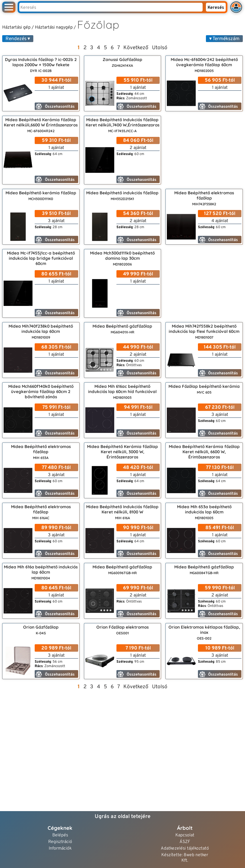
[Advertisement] (204, 150)
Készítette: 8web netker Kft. (185, 858)
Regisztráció (60, 842)
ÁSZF (185, 842)
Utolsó (160, 48)
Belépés (60, 835)
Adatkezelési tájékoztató (185, 849)
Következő (136, 48)
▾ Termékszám (224, 39)
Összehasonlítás (55, 106)
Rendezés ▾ (18, 39)
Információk (60, 849)
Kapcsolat (185, 835)
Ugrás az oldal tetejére (123, 817)
